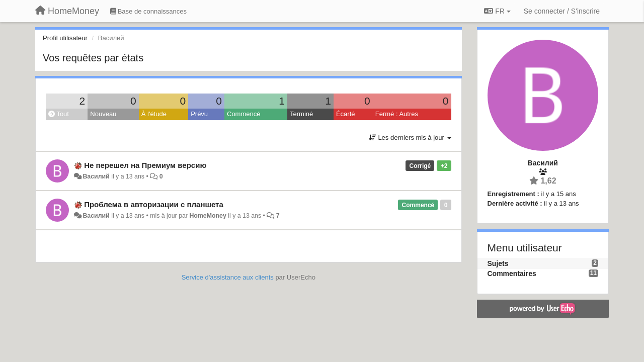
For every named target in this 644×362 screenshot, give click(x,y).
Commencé (244, 114)
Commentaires (512, 274)
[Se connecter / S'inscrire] (562, 11)
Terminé (301, 114)
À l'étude (154, 114)
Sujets (498, 263)
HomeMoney (208, 216)
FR (497, 11)
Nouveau (103, 114)
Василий (96, 176)
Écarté (346, 114)
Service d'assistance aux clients (228, 277)
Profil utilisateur (65, 38)
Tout (59, 114)
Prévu (199, 114)
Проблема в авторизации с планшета (154, 204)
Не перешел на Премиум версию (145, 165)
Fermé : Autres (397, 114)
